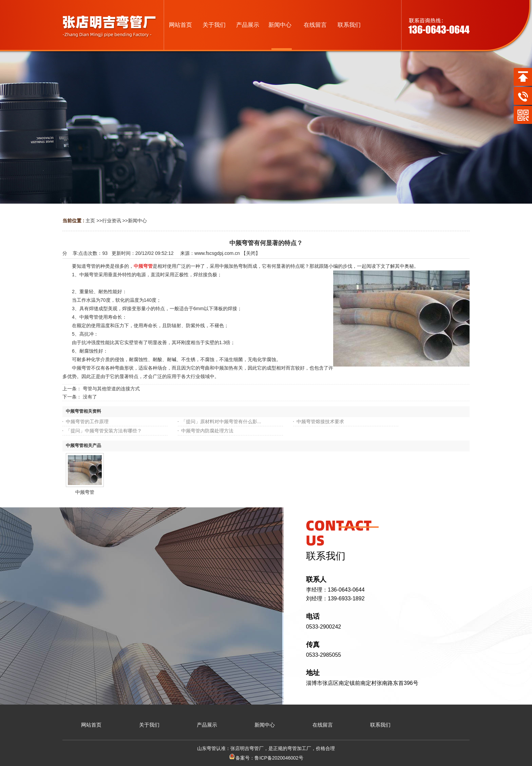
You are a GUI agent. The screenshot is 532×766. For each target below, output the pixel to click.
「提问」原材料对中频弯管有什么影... (221, 422)
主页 (90, 221)
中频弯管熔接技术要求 (320, 422)
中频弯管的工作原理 (87, 422)
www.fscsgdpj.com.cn (217, 253)
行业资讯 (112, 221)
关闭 (251, 253)
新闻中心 (137, 221)
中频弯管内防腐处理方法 (207, 431)
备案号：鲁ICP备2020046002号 (266, 758)
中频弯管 (85, 492)
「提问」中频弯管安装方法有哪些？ (104, 431)
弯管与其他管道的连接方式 (111, 389)
